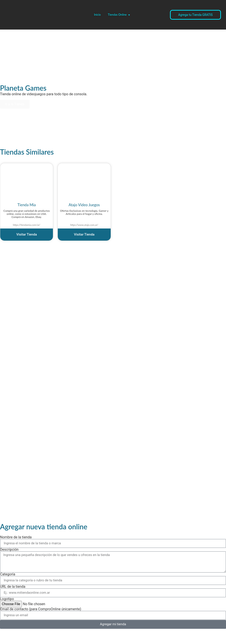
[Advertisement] (33, 125)
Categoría (8, 574)
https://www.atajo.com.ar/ (84, 225)
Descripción (9, 550)
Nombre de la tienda (16, 537)
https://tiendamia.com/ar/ (26, 225)
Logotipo (7, 599)
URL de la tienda (13, 587)
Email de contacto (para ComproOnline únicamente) (41, 609)
